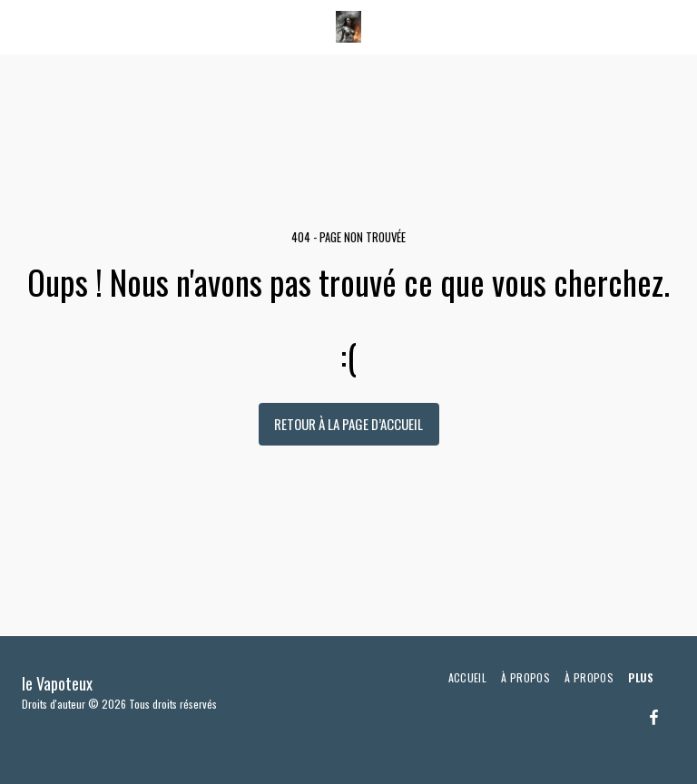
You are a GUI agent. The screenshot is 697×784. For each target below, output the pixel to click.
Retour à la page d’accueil (348, 424)
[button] (20, 26)
